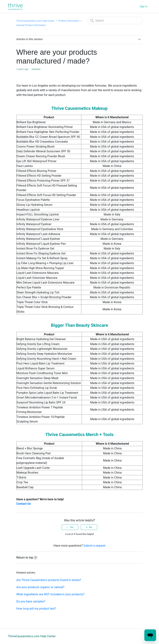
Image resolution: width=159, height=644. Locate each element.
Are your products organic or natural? (40, 587)
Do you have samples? (31, 601)
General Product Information (31, 25)
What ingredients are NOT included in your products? (50, 594)
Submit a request (94, 546)
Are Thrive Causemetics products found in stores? (49, 580)
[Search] (115, 21)
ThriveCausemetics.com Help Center (35, 21)
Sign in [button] (144, 6)
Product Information (69, 21)
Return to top (27, 558)
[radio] (70, 527)
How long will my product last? (36, 609)
